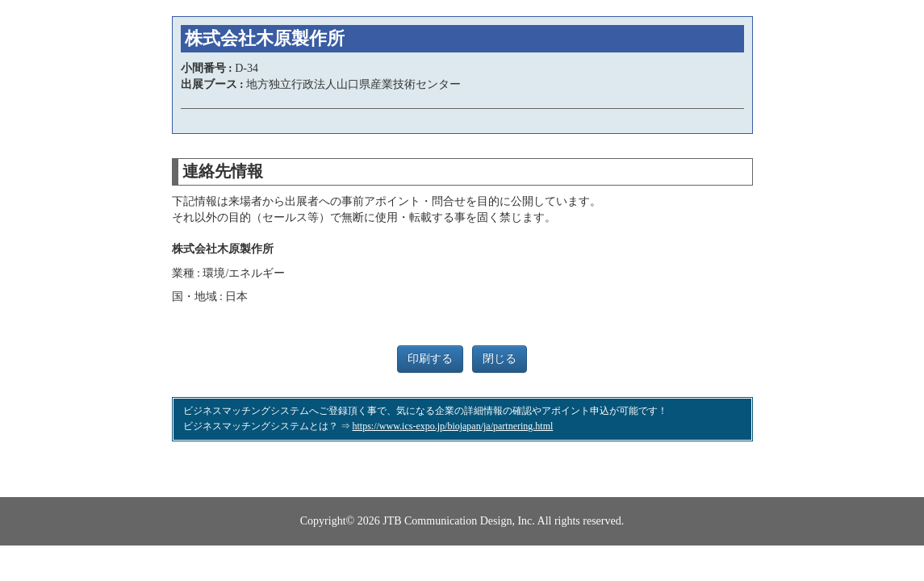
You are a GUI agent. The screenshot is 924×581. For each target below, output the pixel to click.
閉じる (500, 359)
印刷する (430, 359)
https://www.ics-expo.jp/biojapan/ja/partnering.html (453, 426)
